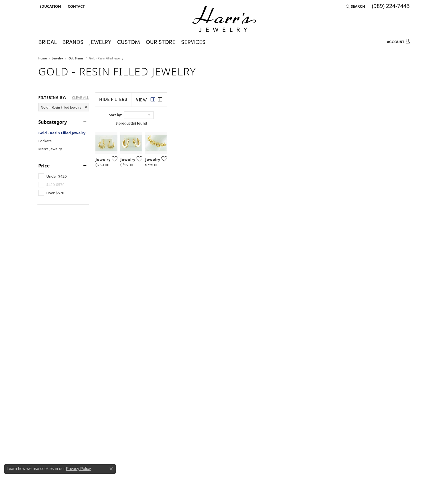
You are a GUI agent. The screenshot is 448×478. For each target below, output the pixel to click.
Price (44, 166)
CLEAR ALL (80, 98)
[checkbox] (52, 176)
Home (43, 58)
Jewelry (100, 42)
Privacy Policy (78, 469)
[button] (50, 6)
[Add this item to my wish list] (194, 239)
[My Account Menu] (398, 41)
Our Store (161, 42)
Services (193, 42)
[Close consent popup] (111, 469)
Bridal (47, 42)
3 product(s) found (253, 123)
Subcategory (53, 122)
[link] (76, 6)
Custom (129, 42)
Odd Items (76, 58)
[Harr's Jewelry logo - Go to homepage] (224, 19)
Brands (73, 42)
